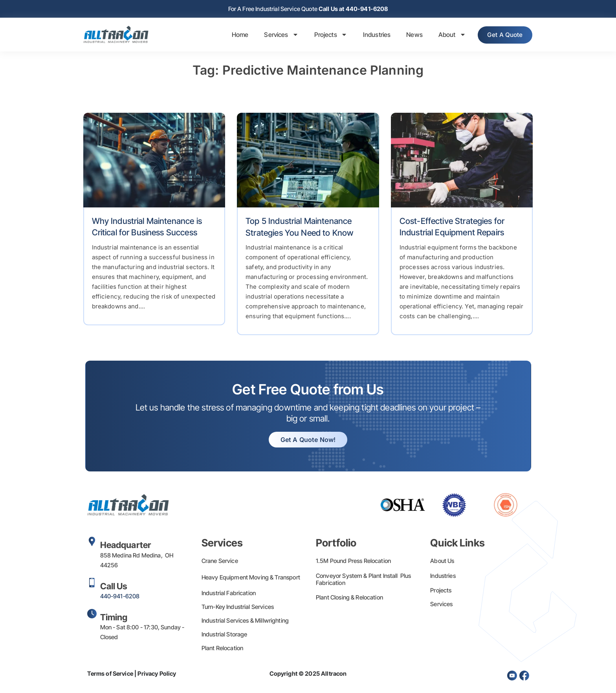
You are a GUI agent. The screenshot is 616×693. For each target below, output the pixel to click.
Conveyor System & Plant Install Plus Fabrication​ (364, 580)
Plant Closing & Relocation (349, 598)
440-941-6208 (120, 597)
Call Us (114, 587)
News (409, 35)
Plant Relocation (222, 649)
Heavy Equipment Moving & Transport (251, 578)
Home (235, 35)
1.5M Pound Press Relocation (353, 562)
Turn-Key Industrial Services (238, 608)
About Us (442, 562)
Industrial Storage (225, 635)
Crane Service (220, 562)
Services (276, 35)
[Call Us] (92, 583)
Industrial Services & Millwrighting (245, 621)
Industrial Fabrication (229, 594)
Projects (325, 35)
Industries (371, 35)
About (447, 35)
